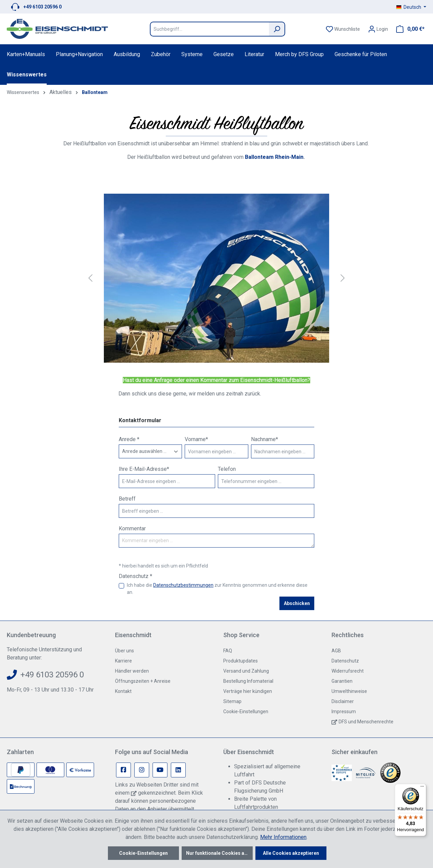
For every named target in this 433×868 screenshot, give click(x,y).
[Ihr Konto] (378, 29)
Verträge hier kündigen (248, 691)
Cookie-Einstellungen (246, 712)
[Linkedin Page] (178, 770)
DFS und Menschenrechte (366, 722)
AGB (336, 651)
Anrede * (129, 439)
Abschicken (297, 603)
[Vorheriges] (90, 278)
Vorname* (196, 439)
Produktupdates (241, 661)
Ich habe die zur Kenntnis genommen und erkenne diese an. (217, 589)
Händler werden (132, 671)
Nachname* (265, 439)
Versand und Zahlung (246, 671)
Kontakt (123, 691)
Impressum (344, 712)
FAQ (228, 651)
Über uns (124, 651)
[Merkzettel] (343, 29)
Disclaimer (343, 701)
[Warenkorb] (408, 29)
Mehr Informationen (283, 837)
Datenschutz (345, 661)
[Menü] (422, 788)
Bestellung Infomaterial (248, 681)
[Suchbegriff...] (209, 29)
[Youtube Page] (160, 770)
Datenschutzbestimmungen (183, 585)
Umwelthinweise (349, 691)
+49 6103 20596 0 (42, 7)
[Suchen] (277, 29)
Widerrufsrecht (348, 671)
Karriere (123, 661)
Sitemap (232, 701)
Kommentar (132, 528)
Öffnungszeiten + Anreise (143, 681)
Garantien (342, 681)
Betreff (127, 499)
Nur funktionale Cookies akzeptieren (219, 853)
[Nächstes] (343, 278)
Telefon (227, 469)
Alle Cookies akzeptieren (291, 853)
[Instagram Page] (142, 770)
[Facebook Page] (123, 770)
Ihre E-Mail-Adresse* (144, 469)
